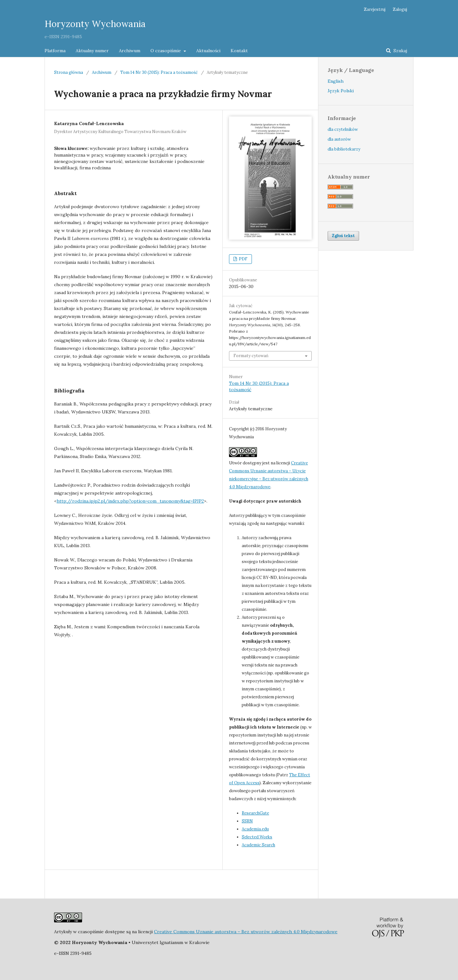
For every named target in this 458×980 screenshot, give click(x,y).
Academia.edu (255, 829)
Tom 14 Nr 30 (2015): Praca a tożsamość (159, 72)
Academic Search (258, 845)
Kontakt (239, 51)
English (336, 81)
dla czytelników (343, 129)
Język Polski (341, 91)
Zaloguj (400, 9)
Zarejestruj (375, 9)
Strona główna (69, 72)
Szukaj (400, 51)
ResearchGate (255, 813)
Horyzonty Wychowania (95, 24)
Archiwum (130, 51)
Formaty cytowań (251, 356)
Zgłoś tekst (343, 236)
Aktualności (208, 51)
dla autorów (339, 139)
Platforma (55, 51)
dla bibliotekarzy (344, 149)
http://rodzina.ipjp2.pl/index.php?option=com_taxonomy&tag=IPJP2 (130, 501)
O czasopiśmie (166, 51)
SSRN (247, 821)
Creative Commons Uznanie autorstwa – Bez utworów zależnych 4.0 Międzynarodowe (246, 932)
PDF (243, 259)
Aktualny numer (92, 51)
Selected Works (257, 837)
